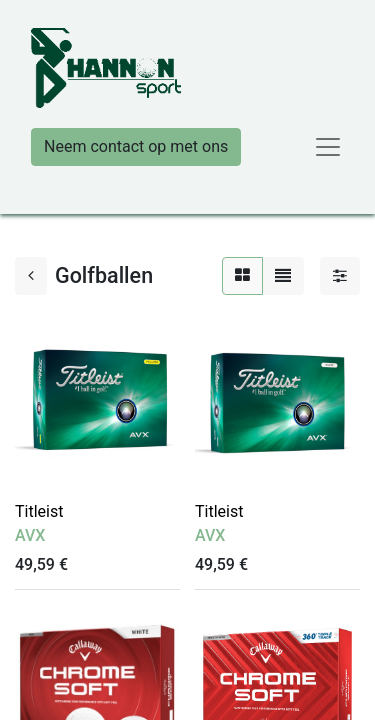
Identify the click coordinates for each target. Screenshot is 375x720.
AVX (30, 535)
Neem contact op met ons (136, 146)
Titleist (39, 511)
